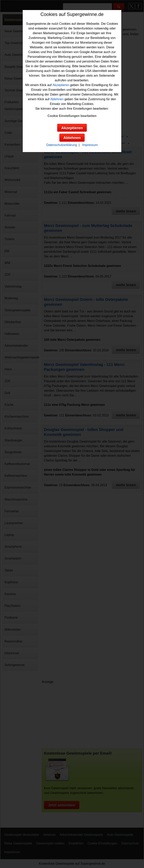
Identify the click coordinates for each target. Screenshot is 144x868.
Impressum (90, 145)
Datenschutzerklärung (62, 145)
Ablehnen (57, 99)
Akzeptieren (61, 85)
